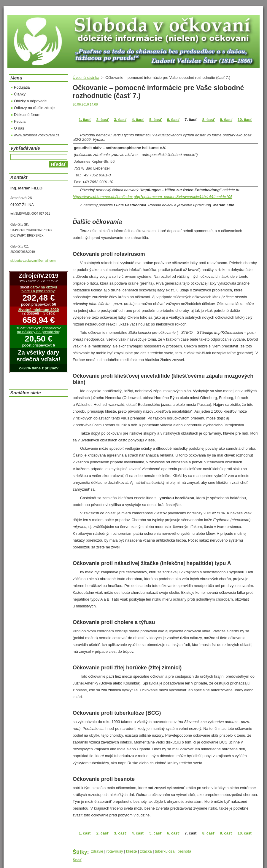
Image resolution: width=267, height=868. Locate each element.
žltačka (146, 851)
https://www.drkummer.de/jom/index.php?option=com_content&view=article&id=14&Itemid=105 (152, 197)
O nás (19, 128)
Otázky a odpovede (30, 101)
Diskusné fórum (27, 115)
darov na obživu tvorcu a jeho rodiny (39, 289)
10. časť (245, 120)
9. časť (226, 120)
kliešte (131, 851)
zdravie (97, 851)
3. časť (120, 120)
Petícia (20, 121)
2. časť (103, 120)
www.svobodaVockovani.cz (37, 135)
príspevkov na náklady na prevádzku (39, 330)
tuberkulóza (165, 851)
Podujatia (22, 87)
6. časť (173, 120)
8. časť (209, 120)
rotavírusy (115, 851)
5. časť (155, 120)
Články (20, 94)
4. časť (138, 120)
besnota (185, 851)
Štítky (80, 852)
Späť (77, 860)
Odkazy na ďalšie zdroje (34, 108)
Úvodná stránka (86, 78)
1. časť (85, 120)
